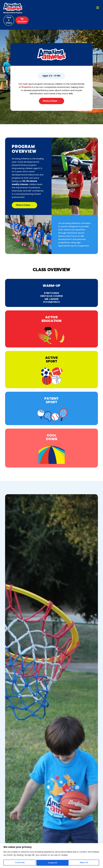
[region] (51, 856)
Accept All (84, 863)
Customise (19, 863)
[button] (9, 20)
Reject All (52, 863)
